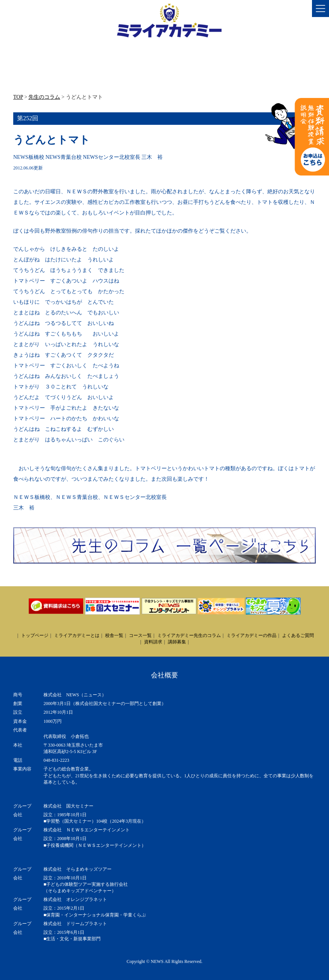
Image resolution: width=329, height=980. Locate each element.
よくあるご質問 (298, 635)
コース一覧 (140, 635)
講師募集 (177, 642)
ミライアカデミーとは (77, 635)
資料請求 (153, 642)
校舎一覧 (114, 635)
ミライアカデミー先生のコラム (189, 635)
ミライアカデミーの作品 (251, 635)
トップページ (35, 635)
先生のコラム (44, 97)
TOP (18, 97)
